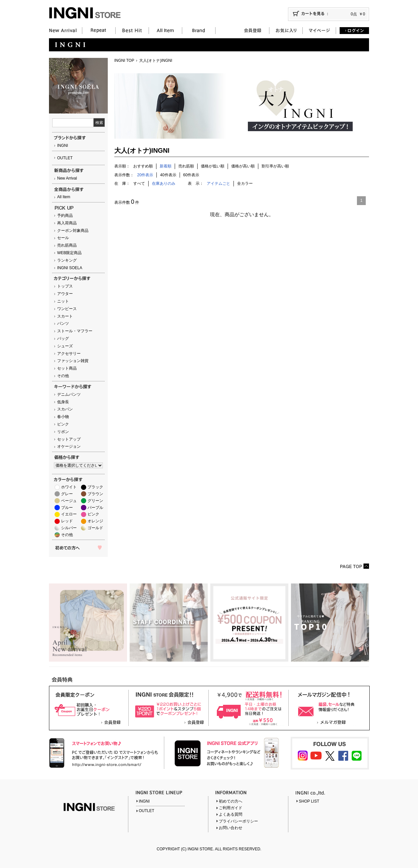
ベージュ (69, 501)
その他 (63, 376)
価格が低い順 (213, 166)
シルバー (69, 528)
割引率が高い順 (275, 166)
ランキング (67, 260)
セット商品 (67, 368)
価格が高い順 (243, 166)
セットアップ (69, 439)
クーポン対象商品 (73, 231)
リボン (63, 432)
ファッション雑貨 (73, 361)
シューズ (65, 346)
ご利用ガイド (231, 808)
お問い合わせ (231, 828)
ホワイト (69, 487)
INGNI (63, 146)
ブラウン (95, 494)
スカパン (65, 409)
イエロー (69, 514)
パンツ (63, 323)
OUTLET (65, 158)
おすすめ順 (143, 166)
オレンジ (95, 521)
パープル (95, 508)
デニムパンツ (69, 394)
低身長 (63, 402)
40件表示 (168, 175)
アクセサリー (69, 354)
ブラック (95, 487)
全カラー (245, 183)
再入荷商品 (67, 223)
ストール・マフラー (75, 331)
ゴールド (95, 528)
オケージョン (69, 446)
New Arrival (67, 178)
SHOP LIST (309, 801)
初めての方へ (231, 801)
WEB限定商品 (69, 253)
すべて (139, 183)
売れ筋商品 (67, 245)
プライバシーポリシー (238, 821)
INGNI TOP (124, 61)
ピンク (63, 424)
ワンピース (67, 309)
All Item (64, 197)
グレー (67, 494)
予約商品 (65, 216)
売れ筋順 (186, 166)
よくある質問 (231, 814)
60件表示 (191, 175)
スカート (65, 316)
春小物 (63, 417)
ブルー (67, 508)
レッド (67, 521)
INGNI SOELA (70, 268)
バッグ (63, 339)
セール (63, 238)
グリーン (95, 501)
